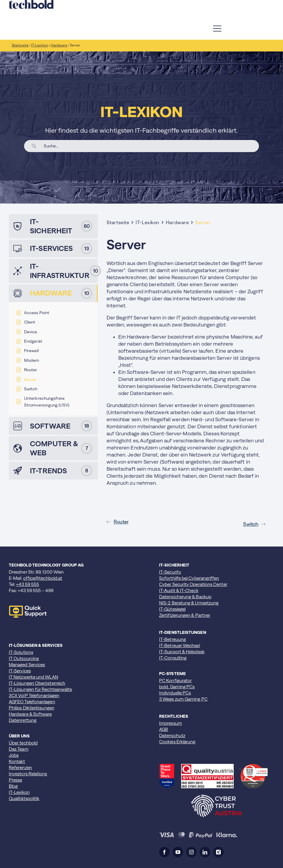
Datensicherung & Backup (185, 597)
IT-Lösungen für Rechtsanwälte (40, 689)
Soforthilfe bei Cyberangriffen (189, 578)
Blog (13, 786)
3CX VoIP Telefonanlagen (34, 695)
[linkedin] (205, 852)
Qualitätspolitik (24, 798)
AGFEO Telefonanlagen (32, 702)
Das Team (19, 749)
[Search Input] (149, 146)
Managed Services (27, 665)
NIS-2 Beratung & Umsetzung (189, 603)
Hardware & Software (30, 714)
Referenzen (20, 768)
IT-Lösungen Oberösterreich (37, 683)
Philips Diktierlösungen (32, 708)
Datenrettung (23, 720)
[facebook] (164, 852)
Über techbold (23, 743)
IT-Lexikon (148, 222)
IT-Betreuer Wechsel (180, 645)
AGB (164, 729)
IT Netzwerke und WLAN (33, 677)
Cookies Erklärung (177, 742)
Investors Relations (28, 774)
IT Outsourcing (24, 658)
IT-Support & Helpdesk (182, 652)
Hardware (177, 222)
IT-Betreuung (172, 639)
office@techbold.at (43, 578)
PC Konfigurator (175, 680)
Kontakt (17, 761)
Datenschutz (172, 735)
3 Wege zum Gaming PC (183, 699)
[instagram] (191, 852)
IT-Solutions (21, 652)
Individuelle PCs (175, 693)
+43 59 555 (27, 584)
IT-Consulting (173, 658)
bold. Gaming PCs (177, 687)
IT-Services (20, 671)
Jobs (14, 755)
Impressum (171, 723)
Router (118, 522)
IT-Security (170, 572)
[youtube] (178, 852)
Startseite (118, 222)
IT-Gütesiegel (172, 609)
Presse (16, 780)
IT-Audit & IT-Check (179, 590)
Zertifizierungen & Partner (185, 615)
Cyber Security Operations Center (193, 584)
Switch (254, 524)
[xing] (218, 852)
